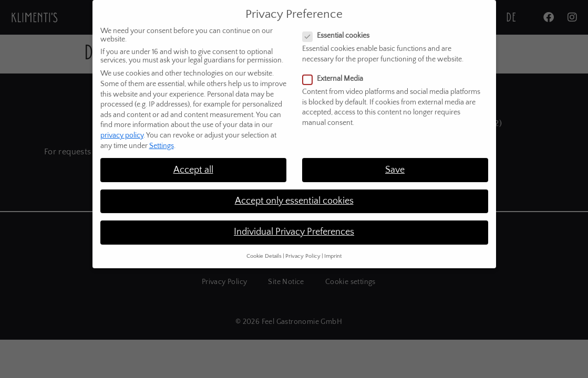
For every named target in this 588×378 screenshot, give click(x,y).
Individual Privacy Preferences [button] (294, 225)
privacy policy (122, 129)
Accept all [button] (193, 163)
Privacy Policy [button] (303, 250)
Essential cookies (339, 29)
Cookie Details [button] (264, 250)
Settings (162, 139)
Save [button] (395, 163)
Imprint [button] (333, 250)
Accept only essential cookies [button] (294, 194)
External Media (336, 72)
